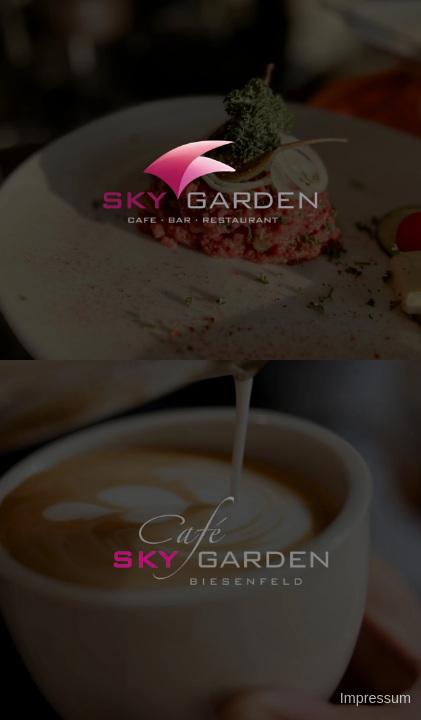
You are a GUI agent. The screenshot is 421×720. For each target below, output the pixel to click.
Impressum (375, 698)
